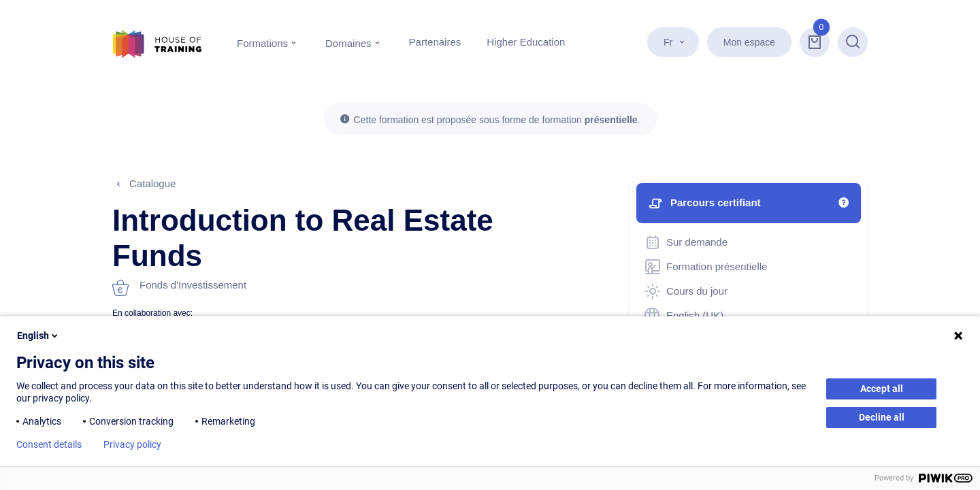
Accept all (882, 389)
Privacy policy (132, 444)
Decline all (882, 417)
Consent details (49, 444)
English (38, 336)
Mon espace (749, 42)
